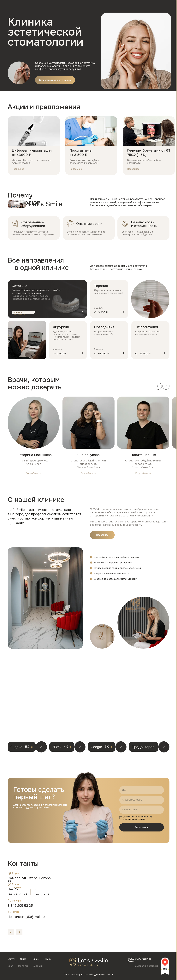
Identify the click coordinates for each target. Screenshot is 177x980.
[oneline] (142, 810)
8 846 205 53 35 (20, 906)
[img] (47, 299)
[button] (134, 6)
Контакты (98, 6)
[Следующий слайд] (167, 107)
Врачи (68, 6)
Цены (77, 6)
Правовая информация (146, 966)
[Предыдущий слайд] (160, 107)
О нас (58, 6)
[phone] (142, 800)
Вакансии (110, 6)
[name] (142, 790)
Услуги (48, 6)
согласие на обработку (140, 817)
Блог (87, 6)
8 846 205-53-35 (157, 8)
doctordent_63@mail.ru (26, 917)
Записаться (142, 827)
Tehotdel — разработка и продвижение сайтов (88, 974)
